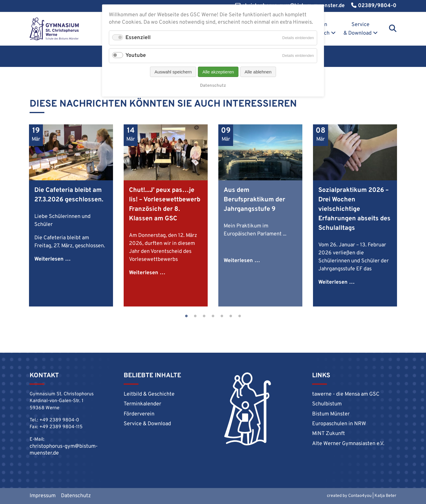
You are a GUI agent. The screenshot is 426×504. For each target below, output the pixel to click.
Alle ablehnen (258, 72)
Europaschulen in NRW (339, 424)
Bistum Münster (331, 414)
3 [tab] (204, 316)
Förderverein (139, 414)
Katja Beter (385, 496)
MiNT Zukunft (329, 434)
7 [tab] (240, 316)
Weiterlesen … (53, 259)
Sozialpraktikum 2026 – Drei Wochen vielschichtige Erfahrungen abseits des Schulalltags (354, 209)
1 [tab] (186, 316)
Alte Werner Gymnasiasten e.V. (348, 444)
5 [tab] (222, 316)
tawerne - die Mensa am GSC (346, 394)
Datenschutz (76, 496)
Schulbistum (327, 404)
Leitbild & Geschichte (149, 394)
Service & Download (358, 29)
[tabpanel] (71, 215)
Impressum (43, 496)
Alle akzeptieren (218, 72)
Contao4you (360, 496)
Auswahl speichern (173, 72)
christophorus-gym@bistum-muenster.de (64, 450)
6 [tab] (231, 316)
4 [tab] (213, 316)
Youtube (136, 56)
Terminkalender (142, 404)
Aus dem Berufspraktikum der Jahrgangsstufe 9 (254, 200)
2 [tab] (195, 316)
